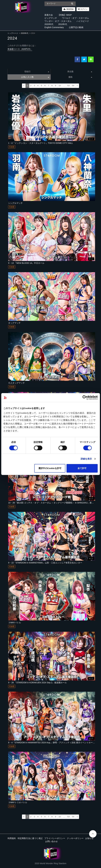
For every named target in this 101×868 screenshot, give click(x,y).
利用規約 (12, 838)
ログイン (84, 9)
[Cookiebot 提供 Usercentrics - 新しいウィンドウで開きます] (85, 398)
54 (73, 86)
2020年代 (49, 24)
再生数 (80, 72)
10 (60, 86)
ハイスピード (83, 21)
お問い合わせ (51, 841)
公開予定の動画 (76, 27)
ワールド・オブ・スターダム (75, 18)
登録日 (37, 72)
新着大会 (49, 15)
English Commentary (54, 27)
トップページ (13, 33)
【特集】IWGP (65, 15)
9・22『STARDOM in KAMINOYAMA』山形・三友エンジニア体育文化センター (45, 563)
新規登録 (70, 9)
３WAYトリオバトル (18, 802)
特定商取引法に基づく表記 (30, 838)
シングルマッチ (15, 203)
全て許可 (82, 468)
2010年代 (63, 24)
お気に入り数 (35, 77)
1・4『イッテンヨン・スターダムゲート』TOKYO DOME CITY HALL (41, 143)
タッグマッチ (14, 323)
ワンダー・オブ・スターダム (58, 21)
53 (69, 86)
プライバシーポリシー (55, 838)
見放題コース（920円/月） (20, 49)
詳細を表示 (86, 459)
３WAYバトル (15, 623)
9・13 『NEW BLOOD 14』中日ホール (26, 263)
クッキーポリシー (75, 838)
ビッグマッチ (51, 18)
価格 (80, 77)
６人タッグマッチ (16, 383)
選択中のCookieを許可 (50, 468)
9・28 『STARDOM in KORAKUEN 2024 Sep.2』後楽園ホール (37, 683)
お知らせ (89, 838)
